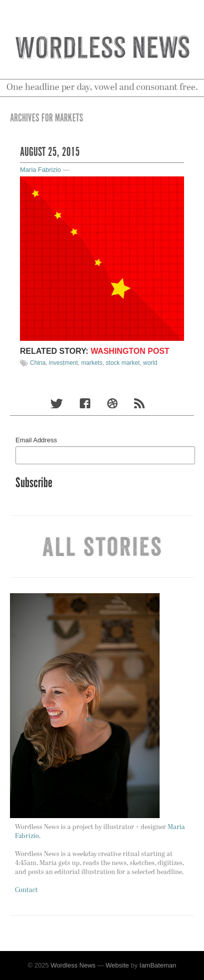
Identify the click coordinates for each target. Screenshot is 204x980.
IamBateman (158, 965)
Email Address (36, 440)
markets (92, 363)
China (38, 363)
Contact (26, 890)
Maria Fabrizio (40, 170)
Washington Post (130, 351)
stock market (123, 363)
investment (63, 363)
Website (117, 965)
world (150, 363)
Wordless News (73, 965)
